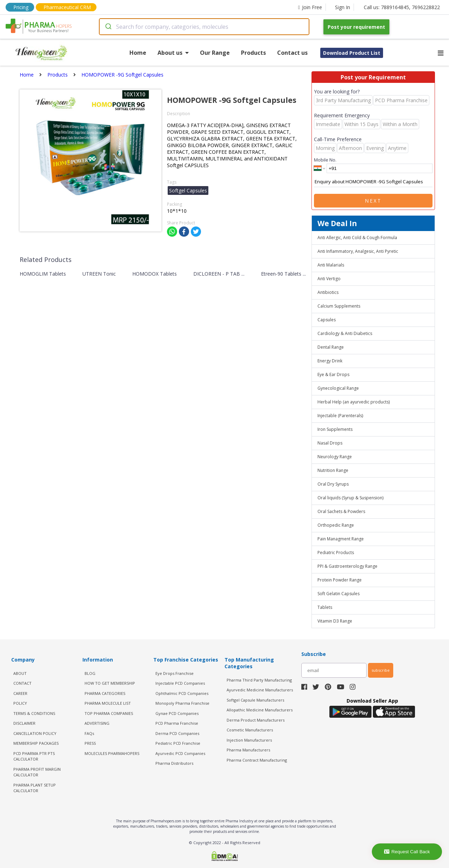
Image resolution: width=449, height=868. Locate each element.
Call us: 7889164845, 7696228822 (402, 7)
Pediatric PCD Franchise (178, 743)
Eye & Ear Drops (333, 374)
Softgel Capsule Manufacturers (255, 700)
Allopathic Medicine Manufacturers (260, 710)
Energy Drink (330, 361)
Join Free (310, 7)
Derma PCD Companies (177, 733)
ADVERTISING (97, 723)
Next (373, 201)
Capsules (327, 320)
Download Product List (352, 53)
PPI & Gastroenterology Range (347, 566)
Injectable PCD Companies (180, 683)
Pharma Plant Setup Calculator (35, 788)
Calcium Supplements (339, 306)
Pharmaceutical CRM (67, 7)
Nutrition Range (333, 470)
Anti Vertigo (329, 279)
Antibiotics (328, 292)
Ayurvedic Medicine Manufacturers (260, 690)
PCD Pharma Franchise (177, 723)
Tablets (325, 607)
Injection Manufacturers (249, 740)
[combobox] (204, 27)
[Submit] (108, 27)
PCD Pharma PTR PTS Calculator (34, 756)
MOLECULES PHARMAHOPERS (112, 753)
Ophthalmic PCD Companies (182, 693)
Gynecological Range (338, 388)
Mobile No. (325, 160)
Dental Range (331, 347)
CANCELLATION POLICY (35, 733)
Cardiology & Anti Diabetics (345, 333)
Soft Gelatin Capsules (339, 594)
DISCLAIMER (24, 723)
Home (138, 53)
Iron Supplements (335, 429)
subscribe (381, 670)
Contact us (292, 53)
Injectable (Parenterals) (340, 416)
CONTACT (22, 683)
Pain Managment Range (341, 539)
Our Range (215, 53)
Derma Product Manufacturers (256, 720)
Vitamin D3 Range (335, 621)
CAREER (20, 693)
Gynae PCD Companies (177, 713)
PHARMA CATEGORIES (105, 693)
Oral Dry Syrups (333, 484)
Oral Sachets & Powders (341, 511)
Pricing (21, 7)
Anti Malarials (331, 265)
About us (173, 53)
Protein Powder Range (340, 580)
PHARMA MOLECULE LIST (108, 703)
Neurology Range (335, 457)
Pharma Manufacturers (248, 750)
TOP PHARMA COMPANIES (109, 713)
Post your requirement (356, 27)
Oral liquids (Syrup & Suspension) (350, 498)
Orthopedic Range (336, 525)
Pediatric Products (336, 553)
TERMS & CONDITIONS (34, 713)
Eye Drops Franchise (175, 673)
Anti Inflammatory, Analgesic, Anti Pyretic (358, 251)
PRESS (90, 743)
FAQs (89, 733)
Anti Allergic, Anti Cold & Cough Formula (357, 238)
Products (253, 53)
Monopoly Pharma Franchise (182, 703)
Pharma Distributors (174, 763)
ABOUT (20, 673)
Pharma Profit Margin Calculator (37, 772)
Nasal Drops (330, 443)
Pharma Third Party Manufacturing (259, 680)
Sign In (343, 7)
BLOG (90, 673)
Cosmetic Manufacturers (250, 730)
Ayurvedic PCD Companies (180, 753)
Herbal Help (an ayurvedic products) (354, 402)
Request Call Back (407, 852)
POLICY (20, 703)
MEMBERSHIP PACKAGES (36, 743)
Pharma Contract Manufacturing (257, 760)
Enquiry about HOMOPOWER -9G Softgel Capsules (373, 182)
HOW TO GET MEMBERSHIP (110, 683)
